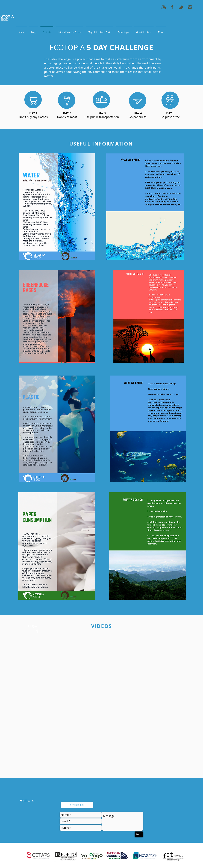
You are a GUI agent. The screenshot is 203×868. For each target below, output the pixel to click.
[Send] (139, 834)
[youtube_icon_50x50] (164, 7)
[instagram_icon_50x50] (190, 7)
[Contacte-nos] (77, 805)
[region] (33, 100)
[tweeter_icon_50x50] (181, 7)
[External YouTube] (103, 670)
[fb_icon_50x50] (172, 7)
